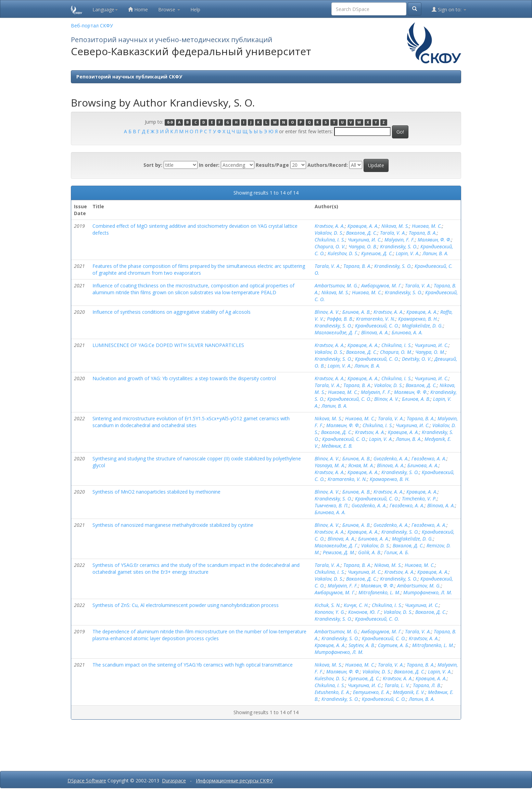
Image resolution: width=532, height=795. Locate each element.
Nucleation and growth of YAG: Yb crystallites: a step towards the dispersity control (184, 378)
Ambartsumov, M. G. (337, 285)
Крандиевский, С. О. (377, 326)
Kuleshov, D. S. (343, 253)
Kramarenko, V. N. (376, 319)
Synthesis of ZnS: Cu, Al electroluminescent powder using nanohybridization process (186, 605)
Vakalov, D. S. (329, 233)
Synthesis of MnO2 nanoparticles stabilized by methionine (156, 492)
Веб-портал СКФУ (92, 26)
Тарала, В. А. (423, 233)
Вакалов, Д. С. (362, 233)
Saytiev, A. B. (362, 645)
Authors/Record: (328, 165)
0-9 (170, 122)
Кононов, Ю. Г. (365, 612)
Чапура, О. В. (363, 246)
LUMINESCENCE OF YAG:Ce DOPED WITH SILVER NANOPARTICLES (168, 345)
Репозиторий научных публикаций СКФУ (129, 77)
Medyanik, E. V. (409, 692)
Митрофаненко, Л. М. (428, 592)
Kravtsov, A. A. (330, 226)
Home (138, 9)
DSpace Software (87, 780)
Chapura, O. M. (396, 352)
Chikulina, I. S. (330, 240)
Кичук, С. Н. (356, 605)
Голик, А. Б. (397, 552)
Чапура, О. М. (430, 352)
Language (105, 9)
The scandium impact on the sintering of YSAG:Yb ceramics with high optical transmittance (193, 665)
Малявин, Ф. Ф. (434, 240)
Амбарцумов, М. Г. (382, 285)
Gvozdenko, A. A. (391, 458)
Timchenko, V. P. (419, 499)
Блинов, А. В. (357, 312)
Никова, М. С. (427, 226)
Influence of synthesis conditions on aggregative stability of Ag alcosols (172, 312)
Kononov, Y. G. (330, 612)
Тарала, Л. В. (427, 685)
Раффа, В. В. (340, 319)
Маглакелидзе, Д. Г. (337, 332)
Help (195, 9)
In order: (209, 165)
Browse (169, 9)
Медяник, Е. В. (337, 446)
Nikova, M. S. (395, 226)
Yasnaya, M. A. (330, 465)
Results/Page (272, 165)
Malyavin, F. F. (400, 240)
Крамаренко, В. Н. (418, 319)
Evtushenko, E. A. (332, 692)
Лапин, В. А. (435, 253)
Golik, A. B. (370, 552)
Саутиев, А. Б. (394, 645)
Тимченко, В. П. (332, 505)
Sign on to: (449, 9)
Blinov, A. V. (327, 312)
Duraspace (174, 780)
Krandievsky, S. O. (399, 246)
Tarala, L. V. (397, 685)
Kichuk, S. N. (328, 605)
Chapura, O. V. (330, 246)
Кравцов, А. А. (363, 226)
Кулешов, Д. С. (377, 253)
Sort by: (153, 165)
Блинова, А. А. (407, 332)
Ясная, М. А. (361, 465)
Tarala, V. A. (393, 233)
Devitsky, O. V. (417, 359)
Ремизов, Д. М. (339, 552)
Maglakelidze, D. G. (422, 326)
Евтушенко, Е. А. (372, 692)
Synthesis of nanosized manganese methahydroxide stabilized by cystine (173, 525)
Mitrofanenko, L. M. (379, 592)
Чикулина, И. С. (365, 240)
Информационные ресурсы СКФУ (234, 780)
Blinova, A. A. (375, 332)
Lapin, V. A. (408, 253)
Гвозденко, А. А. (429, 458)
